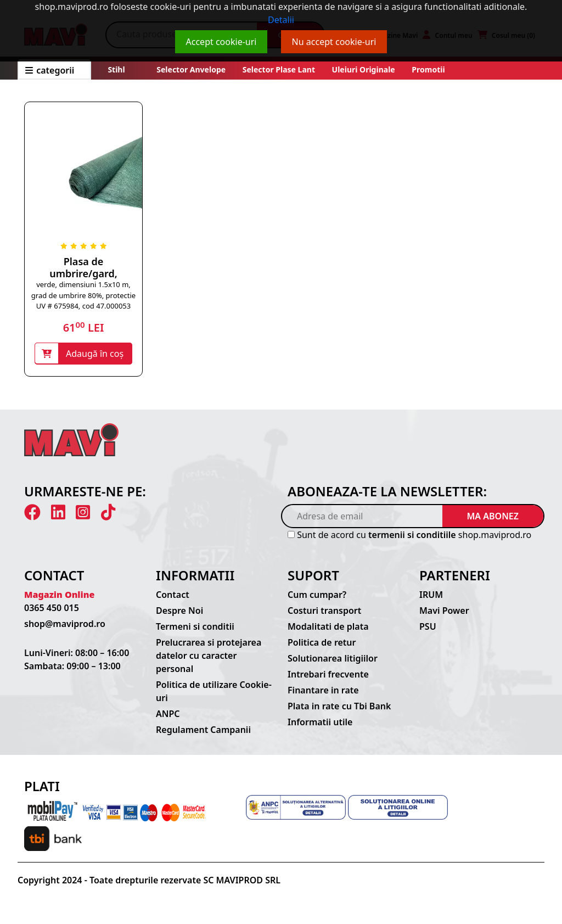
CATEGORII (50, 70)
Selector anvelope (191, 69)
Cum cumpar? (317, 595)
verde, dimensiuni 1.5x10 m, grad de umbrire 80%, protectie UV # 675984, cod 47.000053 (83, 295)
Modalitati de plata (328, 626)
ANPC (168, 714)
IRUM (431, 595)
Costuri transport (324, 611)
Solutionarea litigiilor (333, 658)
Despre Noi (179, 611)
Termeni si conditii (195, 626)
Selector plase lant (279, 69)
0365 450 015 (52, 608)
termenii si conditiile (412, 535)
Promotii (428, 69)
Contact (173, 595)
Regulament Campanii (203, 730)
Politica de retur (322, 642)
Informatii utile (320, 722)
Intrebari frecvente (328, 674)
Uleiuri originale (364, 69)
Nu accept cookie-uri (334, 42)
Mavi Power (444, 611)
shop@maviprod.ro (65, 624)
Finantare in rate (323, 690)
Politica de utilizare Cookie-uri (214, 691)
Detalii (281, 20)
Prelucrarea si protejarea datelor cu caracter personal (209, 656)
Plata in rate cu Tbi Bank (339, 706)
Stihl (116, 69)
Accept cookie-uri (221, 42)
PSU (428, 626)
